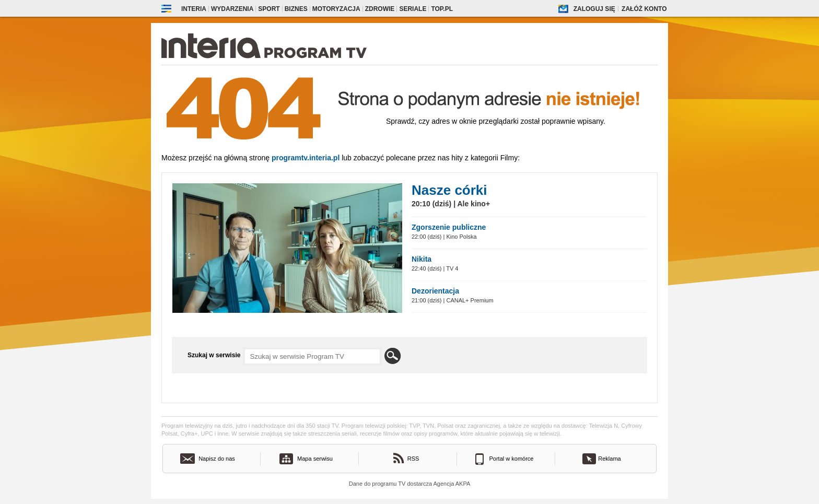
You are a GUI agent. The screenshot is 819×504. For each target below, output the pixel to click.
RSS (413, 459)
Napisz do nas (217, 459)
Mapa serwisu (315, 459)
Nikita (422, 259)
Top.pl (442, 9)
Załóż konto (644, 9)
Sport (269, 9)
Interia (194, 9)
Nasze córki (449, 190)
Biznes (296, 9)
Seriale (413, 9)
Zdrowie (380, 9)
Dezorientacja (435, 291)
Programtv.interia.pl (306, 158)
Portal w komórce (512, 459)
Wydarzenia (232, 9)
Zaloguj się (594, 9)
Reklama (609, 459)
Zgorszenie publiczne (449, 227)
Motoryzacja (336, 9)
